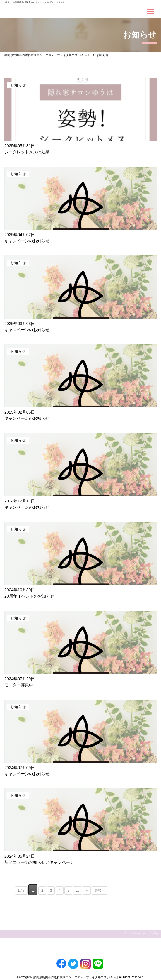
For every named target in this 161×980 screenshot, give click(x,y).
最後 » (100, 891)
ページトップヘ (141, 934)
